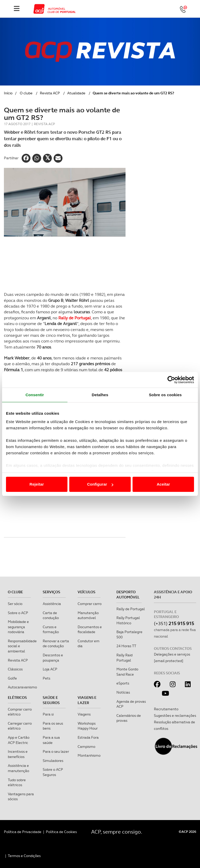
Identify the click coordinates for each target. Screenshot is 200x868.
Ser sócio (15, 604)
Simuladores (53, 761)
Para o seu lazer (56, 751)
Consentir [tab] (35, 395)
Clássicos (15, 669)
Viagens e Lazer (87, 700)
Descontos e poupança (53, 658)
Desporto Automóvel (128, 595)
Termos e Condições (24, 856)
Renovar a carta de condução (56, 644)
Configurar (100, 484)
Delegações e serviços (172, 654)
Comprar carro (90, 604)
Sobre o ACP (18, 613)
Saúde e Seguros (51, 700)
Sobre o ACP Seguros (53, 772)
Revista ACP (50, 93)
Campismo (86, 747)
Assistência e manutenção (18, 768)
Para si (48, 714)
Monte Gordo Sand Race (127, 672)
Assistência (52, 604)
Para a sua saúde (51, 740)
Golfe (12, 678)
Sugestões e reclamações (175, 716)
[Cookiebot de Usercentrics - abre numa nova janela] (171, 380)
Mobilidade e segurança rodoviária (18, 627)
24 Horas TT (126, 646)
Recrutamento (166, 709)
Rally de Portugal (75, 318)
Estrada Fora (88, 737)
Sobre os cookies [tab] (165, 395)
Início (8, 93)
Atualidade (76, 93)
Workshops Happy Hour (88, 726)
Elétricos (17, 698)
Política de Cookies (61, 832)
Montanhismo (89, 755)
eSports (123, 683)
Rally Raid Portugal (124, 658)
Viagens (84, 714)
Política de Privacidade (23, 832)
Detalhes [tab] (100, 395)
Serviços (51, 592)
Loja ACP (50, 669)
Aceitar (163, 484)
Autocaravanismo (22, 687)
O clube (26, 93)
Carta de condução (51, 615)
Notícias (123, 692)
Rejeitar (37, 484)
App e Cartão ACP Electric (19, 740)
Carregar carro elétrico (20, 726)
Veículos (86, 592)
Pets (46, 678)
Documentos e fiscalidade (90, 629)
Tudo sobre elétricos (17, 783)
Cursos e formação (51, 629)
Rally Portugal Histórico (128, 620)
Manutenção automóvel (88, 615)
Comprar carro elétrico (20, 712)
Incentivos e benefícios (18, 754)
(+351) (174, 623)
